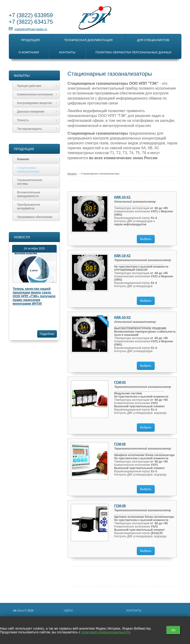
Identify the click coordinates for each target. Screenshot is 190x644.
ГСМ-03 (120, 382)
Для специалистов (153, 40)
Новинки (23, 159)
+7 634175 (31, 22)
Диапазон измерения (38, 112)
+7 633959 (31, 15)
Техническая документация (88, 40)
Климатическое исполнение (38, 94)
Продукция (30, 40)
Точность (38, 120)
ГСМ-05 (120, 444)
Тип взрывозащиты (38, 129)
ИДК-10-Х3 (123, 317)
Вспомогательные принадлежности (29, 194)
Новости (22, 237)
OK (173, 630)
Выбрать (146, 239)
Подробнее (47, 334)
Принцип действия (38, 86)
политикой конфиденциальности (106, 632)
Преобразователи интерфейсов (29, 207)
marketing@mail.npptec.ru (31, 29)
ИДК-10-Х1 (123, 197)
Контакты (67, 52)
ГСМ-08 (120, 506)
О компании (29, 52)
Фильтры (22, 76)
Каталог (72, 174)
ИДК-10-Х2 (123, 256)
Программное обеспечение (35, 217)
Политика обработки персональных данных (133, 52)
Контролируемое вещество (38, 103)
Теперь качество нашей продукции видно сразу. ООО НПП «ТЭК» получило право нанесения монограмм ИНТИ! (34, 296)
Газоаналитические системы (30, 182)
